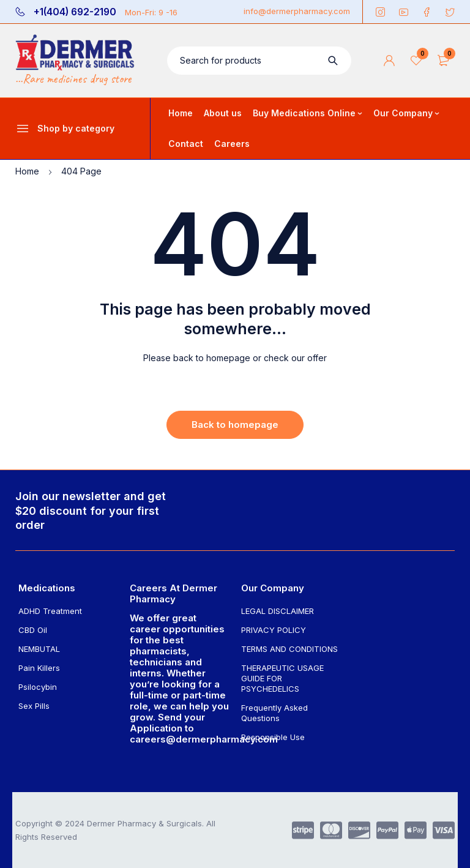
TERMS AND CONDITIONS (289, 649)
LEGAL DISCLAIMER (278, 611)
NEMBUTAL (39, 649)
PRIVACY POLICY (274, 630)
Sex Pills (34, 706)
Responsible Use (273, 737)
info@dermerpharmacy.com (297, 11)
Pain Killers (39, 668)
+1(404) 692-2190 (75, 12)
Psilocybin (38, 687)
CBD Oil (33, 630)
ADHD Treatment (50, 611)
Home (27, 171)
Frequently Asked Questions (274, 713)
